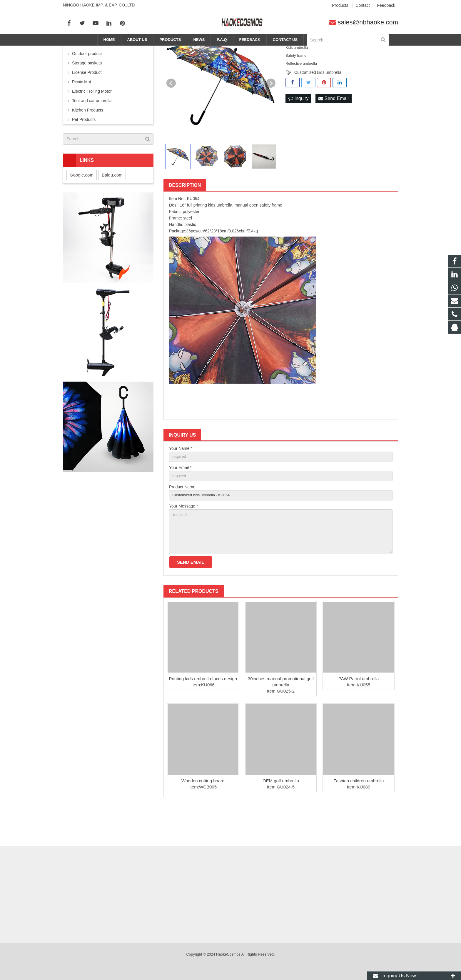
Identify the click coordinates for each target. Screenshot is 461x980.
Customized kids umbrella (318, 103)
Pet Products (84, 150)
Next (271, 114)
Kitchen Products (88, 140)
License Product (87, 103)
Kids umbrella (338, 51)
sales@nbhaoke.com (368, 22)
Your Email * (180, 499)
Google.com (82, 205)
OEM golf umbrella (281, 819)
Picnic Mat (82, 112)
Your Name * (181, 479)
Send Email (333, 129)
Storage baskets (87, 93)
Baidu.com (112, 205)
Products (291, 51)
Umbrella (313, 51)
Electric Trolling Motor (92, 122)
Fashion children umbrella (359, 819)
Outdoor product (87, 84)
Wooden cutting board (203, 819)
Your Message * (183, 540)
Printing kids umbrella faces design (203, 717)
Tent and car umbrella (92, 131)
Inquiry (298, 129)
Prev (171, 114)
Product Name (182, 519)
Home (271, 51)
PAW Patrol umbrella (359, 717)
